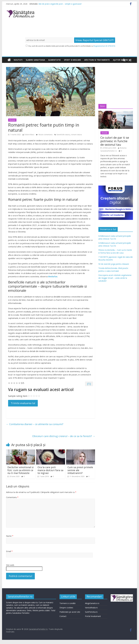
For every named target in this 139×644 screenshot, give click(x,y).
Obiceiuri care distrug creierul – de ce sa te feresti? (64, 436)
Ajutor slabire (121, 60)
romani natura (76, 135)
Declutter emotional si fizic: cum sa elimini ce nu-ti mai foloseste (21, 470)
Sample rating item (18, 396)
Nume (10, 536)
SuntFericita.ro (91, 612)
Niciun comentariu (44, 135)
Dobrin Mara (29, 135)
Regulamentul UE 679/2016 (104, 46)
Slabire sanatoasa (35, 60)
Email (9, 551)
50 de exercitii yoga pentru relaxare (114, 264)
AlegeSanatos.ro (92, 603)
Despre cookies (66, 608)
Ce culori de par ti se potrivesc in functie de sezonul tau (115, 141)
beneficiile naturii (63, 135)
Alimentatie (54, 60)
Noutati (18, 60)
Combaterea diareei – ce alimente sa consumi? (35, 424)
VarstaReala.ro (91, 608)
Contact (63, 616)
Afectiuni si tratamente (97, 60)
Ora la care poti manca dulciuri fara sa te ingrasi (50, 470)
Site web (10, 565)
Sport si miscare (72, 60)
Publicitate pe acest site (70, 612)
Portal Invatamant (93, 616)
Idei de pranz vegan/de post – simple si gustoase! (60, 4)
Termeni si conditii (67, 603)
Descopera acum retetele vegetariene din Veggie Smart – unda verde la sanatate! (115, 278)
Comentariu (12, 497)
